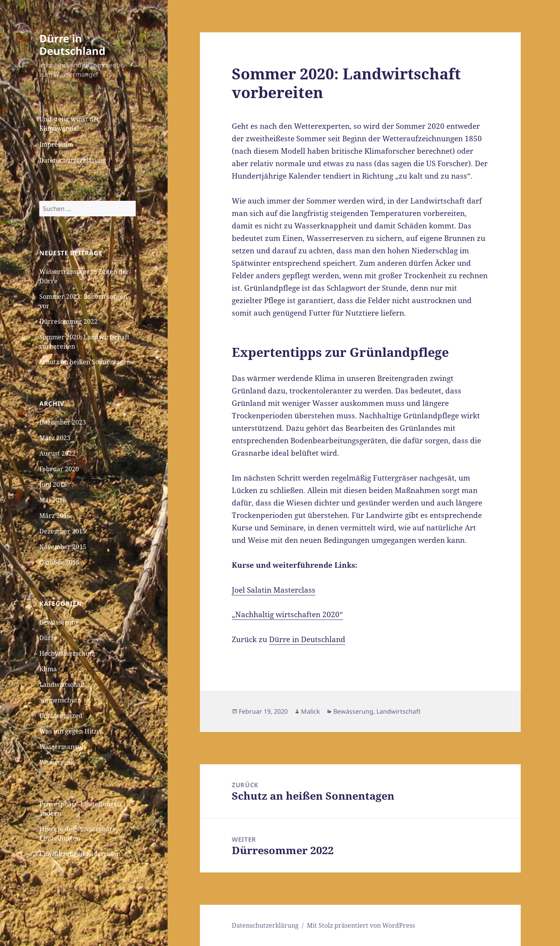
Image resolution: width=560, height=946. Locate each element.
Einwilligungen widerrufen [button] (80, 854)
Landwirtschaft (62, 684)
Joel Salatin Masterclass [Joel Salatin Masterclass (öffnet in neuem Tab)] (274, 590)
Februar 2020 (59, 469)
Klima (48, 669)
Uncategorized (61, 716)
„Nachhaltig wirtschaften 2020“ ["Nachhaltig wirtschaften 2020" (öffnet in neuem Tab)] (287, 614)
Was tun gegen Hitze (70, 731)
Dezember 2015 (63, 531)
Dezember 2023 (63, 422)
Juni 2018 (53, 484)
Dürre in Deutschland (72, 45)
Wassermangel (61, 747)
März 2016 (55, 516)
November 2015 (63, 547)
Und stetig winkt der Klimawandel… (70, 124)
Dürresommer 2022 (68, 321)
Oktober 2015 (59, 562)
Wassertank (57, 762)
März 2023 (55, 438)
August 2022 (57, 453)
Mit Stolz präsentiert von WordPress (361, 925)
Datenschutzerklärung (73, 160)
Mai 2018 (53, 500)
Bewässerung (59, 622)
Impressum (56, 144)
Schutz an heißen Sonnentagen (85, 362)
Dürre (48, 638)
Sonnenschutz (60, 700)
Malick (311, 711)
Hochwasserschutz (67, 653)
